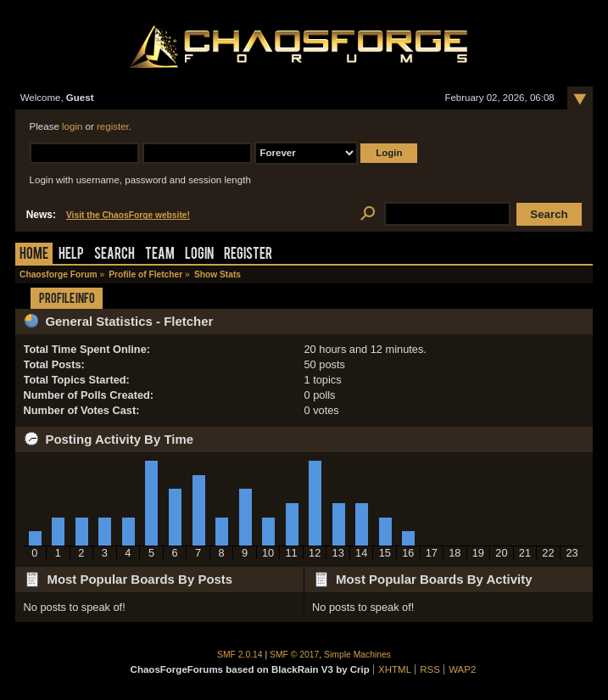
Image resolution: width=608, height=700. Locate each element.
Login (199, 255)
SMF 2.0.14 (240, 655)
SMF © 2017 (294, 655)
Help (71, 255)
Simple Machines (357, 655)
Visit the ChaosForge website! (128, 215)
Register (248, 255)
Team (160, 255)
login (72, 126)
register (113, 126)
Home (34, 255)
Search (114, 255)
